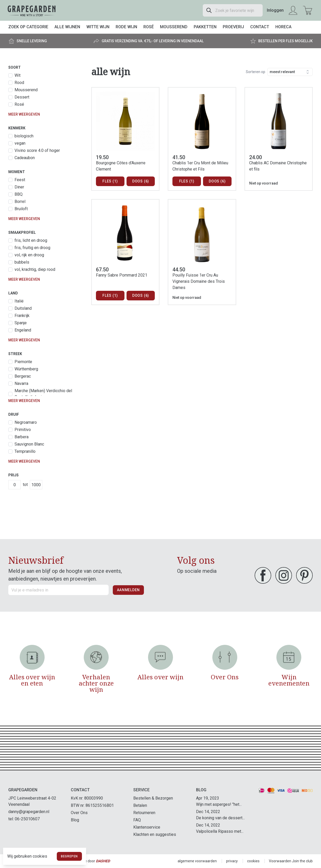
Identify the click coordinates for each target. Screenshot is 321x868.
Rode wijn (126, 27)
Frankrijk (22, 316)
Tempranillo (25, 451)
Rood (19, 83)
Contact (260, 27)
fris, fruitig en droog (32, 248)
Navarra (21, 383)
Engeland (23, 330)
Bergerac (23, 376)
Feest (20, 180)
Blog (75, 820)
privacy (232, 861)
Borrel (20, 202)
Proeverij (233, 27)
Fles (110, 181)
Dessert (22, 97)
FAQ (137, 820)
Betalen (140, 805)
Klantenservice (147, 827)
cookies (253, 861)
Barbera (22, 437)
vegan (20, 143)
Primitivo (23, 430)
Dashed (103, 861)
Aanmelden (128, 590)
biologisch (24, 136)
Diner (19, 187)
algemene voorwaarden (197, 861)
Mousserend (174, 27)
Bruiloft (21, 209)
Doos (141, 181)
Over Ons (79, 813)
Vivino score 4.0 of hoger (37, 150)
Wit (18, 75)
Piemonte (23, 362)
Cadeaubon (25, 158)
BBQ (19, 194)
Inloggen (275, 10)
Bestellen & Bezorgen (153, 798)
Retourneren (144, 813)
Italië (19, 301)
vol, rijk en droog (29, 255)
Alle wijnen (67, 27)
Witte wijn (98, 27)
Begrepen (69, 856)
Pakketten (205, 27)
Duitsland (23, 308)
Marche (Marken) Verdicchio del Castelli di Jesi (43, 394)
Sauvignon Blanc (29, 444)
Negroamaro (26, 422)
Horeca (283, 27)
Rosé (149, 27)
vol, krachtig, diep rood (35, 269)
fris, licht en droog (31, 240)
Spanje (21, 323)
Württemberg (26, 369)
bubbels (22, 262)
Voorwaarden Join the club (291, 861)
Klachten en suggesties (155, 834)
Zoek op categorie (28, 27)
